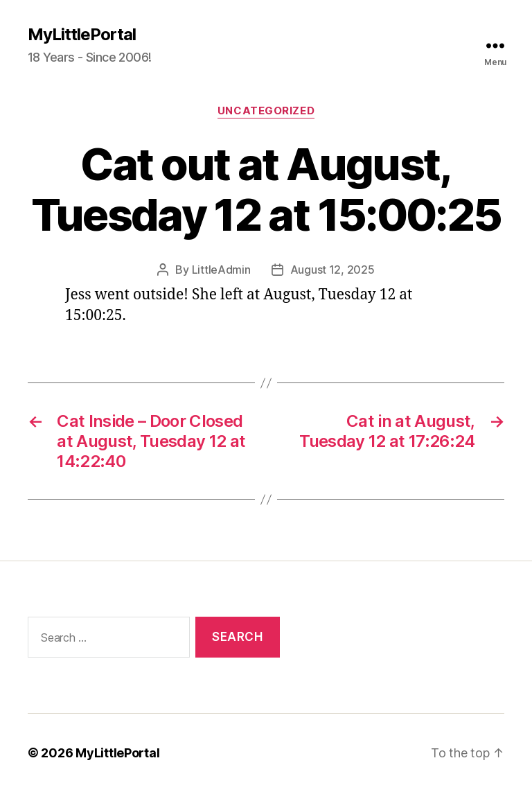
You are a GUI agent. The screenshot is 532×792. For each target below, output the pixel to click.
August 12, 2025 (332, 270)
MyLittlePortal (82, 35)
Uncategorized (266, 111)
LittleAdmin (221, 270)
